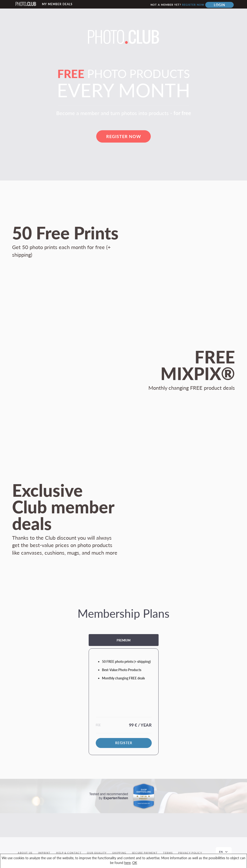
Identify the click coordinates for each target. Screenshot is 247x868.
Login (220, 5)
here (127, 863)
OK (135, 863)
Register (124, 743)
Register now (193, 5)
